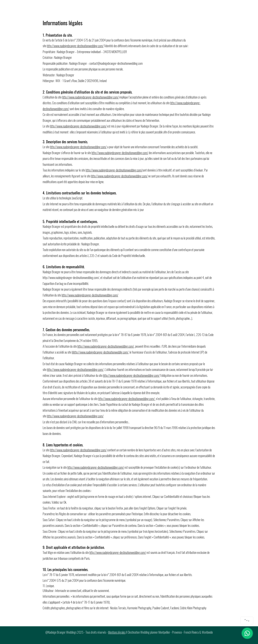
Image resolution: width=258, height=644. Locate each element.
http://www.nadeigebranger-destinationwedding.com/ (90, 97)
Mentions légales (117, 632)
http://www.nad (76, 467)
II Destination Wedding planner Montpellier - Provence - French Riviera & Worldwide (169, 632)
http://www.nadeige (181, 103)
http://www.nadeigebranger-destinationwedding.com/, (71, 278)
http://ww (52, 46)
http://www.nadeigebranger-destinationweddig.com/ (101, 352)
